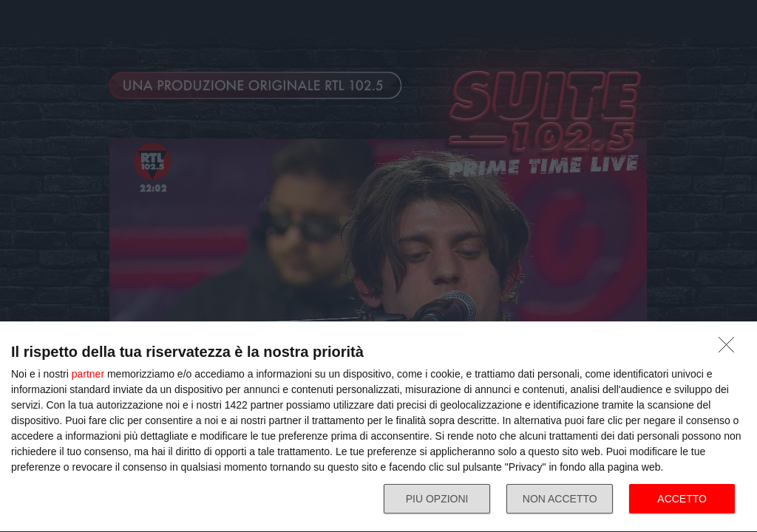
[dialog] (378, 427)
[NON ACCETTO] (730, 349)
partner (88, 374)
